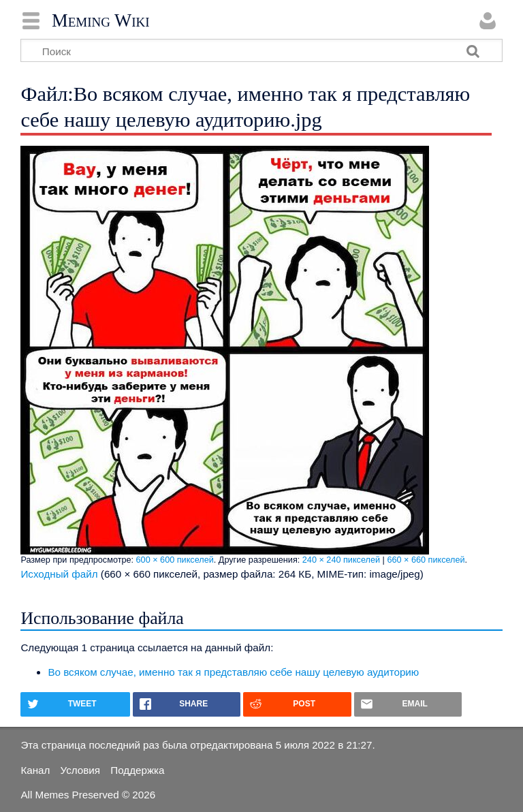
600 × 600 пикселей (175, 560)
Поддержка (137, 770)
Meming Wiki (101, 20)
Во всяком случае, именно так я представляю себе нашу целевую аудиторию (233, 672)
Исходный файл (59, 574)
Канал (35, 770)
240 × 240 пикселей (341, 560)
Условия (80, 770)
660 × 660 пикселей (426, 560)
